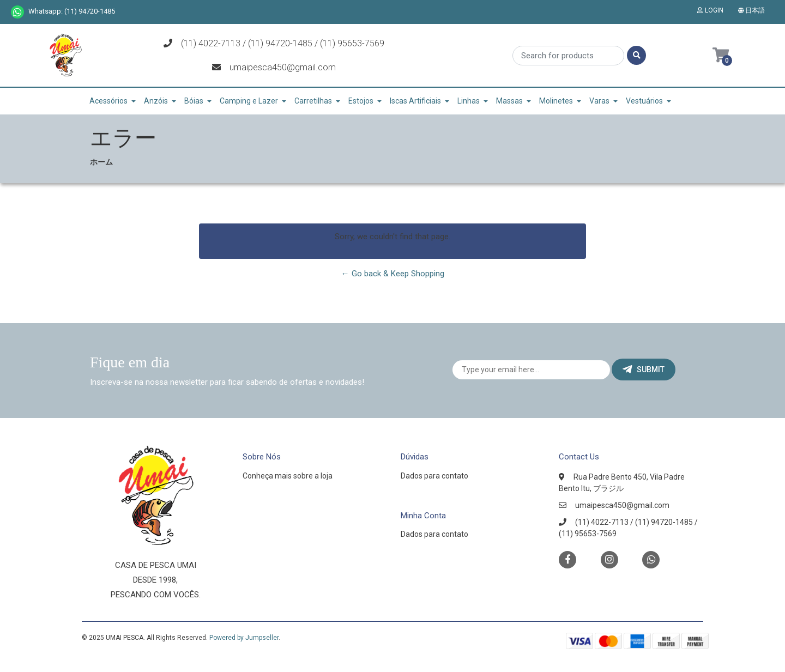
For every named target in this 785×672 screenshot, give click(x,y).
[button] (754, 10)
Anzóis (156, 101)
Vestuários (644, 101)
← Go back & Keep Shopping (393, 274)
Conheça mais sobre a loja (288, 476)
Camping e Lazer (249, 101)
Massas (509, 101)
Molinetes (556, 101)
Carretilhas (313, 101)
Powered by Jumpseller (244, 638)
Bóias (194, 101)
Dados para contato (434, 476)
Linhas (469, 101)
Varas (599, 101)
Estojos (361, 101)
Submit (644, 370)
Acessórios (108, 101)
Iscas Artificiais (415, 101)
